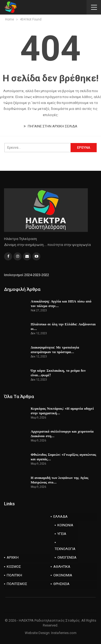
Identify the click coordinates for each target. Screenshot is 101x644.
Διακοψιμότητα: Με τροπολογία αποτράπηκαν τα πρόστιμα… (55, 349)
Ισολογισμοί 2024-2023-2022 (27, 275)
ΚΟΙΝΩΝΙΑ (65, 525)
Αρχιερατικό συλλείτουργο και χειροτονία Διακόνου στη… (62, 434)
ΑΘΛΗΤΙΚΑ (62, 567)
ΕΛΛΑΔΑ (60, 516)
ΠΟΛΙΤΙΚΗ (14, 575)
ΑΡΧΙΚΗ (13, 557)
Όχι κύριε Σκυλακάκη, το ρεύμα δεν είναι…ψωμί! (58, 373)
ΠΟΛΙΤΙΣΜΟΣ (17, 584)
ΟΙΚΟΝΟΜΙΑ (63, 575)
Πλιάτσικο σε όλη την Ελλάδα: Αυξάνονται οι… (63, 326)
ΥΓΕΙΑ (62, 534)
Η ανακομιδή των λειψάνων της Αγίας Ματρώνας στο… (60, 480)
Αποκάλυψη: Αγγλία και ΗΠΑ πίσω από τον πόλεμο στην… (61, 303)
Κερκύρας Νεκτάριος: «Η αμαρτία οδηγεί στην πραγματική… (62, 411)
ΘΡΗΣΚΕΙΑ (61, 584)
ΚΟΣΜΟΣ (14, 567)
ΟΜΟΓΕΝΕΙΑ (67, 557)
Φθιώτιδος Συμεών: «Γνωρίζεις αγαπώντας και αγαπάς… (63, 457)
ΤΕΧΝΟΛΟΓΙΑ (65, 549)
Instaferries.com (64, 633)
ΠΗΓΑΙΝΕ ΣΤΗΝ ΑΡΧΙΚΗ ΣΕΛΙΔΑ (50, 126)
